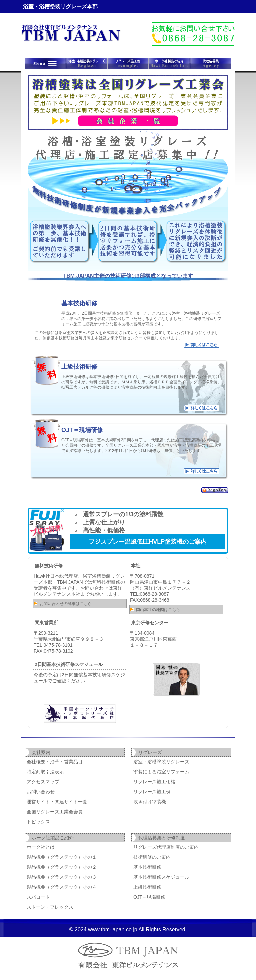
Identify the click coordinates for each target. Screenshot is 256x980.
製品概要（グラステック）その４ (62, 887)
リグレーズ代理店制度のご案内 (166, 847)
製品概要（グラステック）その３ (62, 877)
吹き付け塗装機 (150, 802)
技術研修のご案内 (152, 857)
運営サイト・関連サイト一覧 (57, 802)
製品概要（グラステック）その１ (62, 857)
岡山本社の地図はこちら (158, 610)
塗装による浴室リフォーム (161, 772)
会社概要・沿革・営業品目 (55, 762)
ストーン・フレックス (50, 907)
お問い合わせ (41, 792)
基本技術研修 (147, 867)
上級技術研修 (147, 887)
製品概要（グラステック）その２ (62, 867)
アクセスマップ (43, 782)
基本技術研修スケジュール (161, 877)
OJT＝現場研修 (149, 897)
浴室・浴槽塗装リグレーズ (161, 762)
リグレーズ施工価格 (154, 782)
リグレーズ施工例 (152, 792)
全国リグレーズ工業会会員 (55, 812)
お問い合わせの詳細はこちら (66, 604)
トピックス (38, 822)
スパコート (38, 897)
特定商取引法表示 (45, 772)
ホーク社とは (41, 847)
